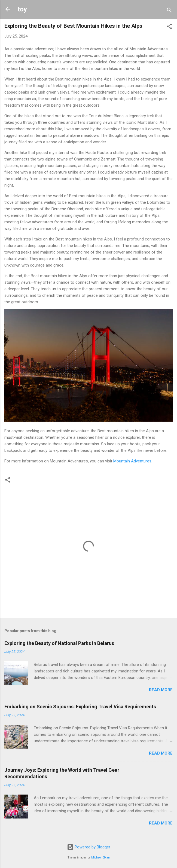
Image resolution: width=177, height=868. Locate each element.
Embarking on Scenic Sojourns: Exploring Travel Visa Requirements (80, 707)
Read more (161, 690)
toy (22, 9)
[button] (169, 27)
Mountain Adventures (132, 461)
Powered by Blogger (89, 847)
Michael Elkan (100, 858)
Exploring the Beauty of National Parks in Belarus (59, 643)
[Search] (169, 11)
